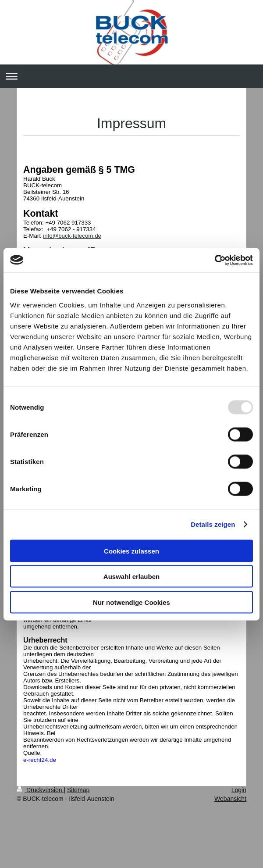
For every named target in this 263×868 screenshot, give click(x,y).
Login (239, 790)
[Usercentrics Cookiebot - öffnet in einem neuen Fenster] (215, 260)
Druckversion (40, 790)
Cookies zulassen (131, 551)
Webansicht (230, 799)
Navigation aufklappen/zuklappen (131, 76)
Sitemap (78, 790)
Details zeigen (213, 524)
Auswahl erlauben (131, 577)
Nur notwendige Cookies (131, 602)
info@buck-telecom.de (72, 236)
